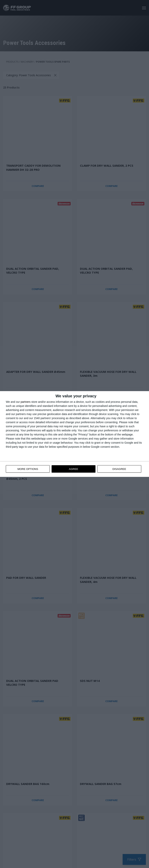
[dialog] (74, 434)
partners (26, 402)
